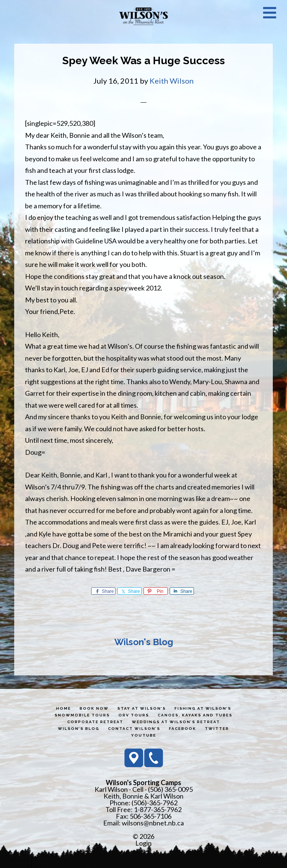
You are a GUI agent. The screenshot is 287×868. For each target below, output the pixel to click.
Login (143, 843)
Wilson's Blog (144, 642)
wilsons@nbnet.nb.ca (153, 823)
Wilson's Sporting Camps (143, 16)
